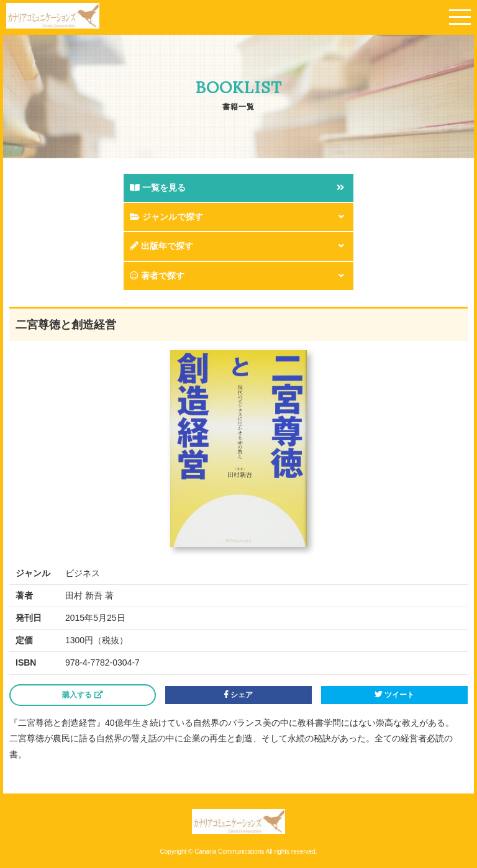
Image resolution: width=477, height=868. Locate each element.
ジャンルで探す (166, 217)
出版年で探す (161, 246)
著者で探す (157, 276)
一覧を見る (158, 188)
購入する (82, 695)
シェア (238, 695)
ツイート (394, 695)
